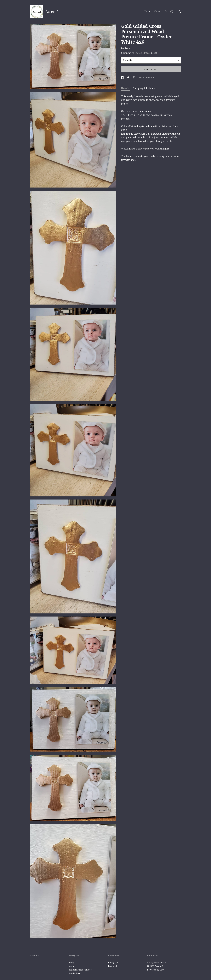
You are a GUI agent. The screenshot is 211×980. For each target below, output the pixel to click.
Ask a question (146, 78)
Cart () (169, 11)
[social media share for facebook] (123, 78)
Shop (147, 11)
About (157, 11)
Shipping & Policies (144, 88)
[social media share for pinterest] (135, 78)
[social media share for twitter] (129, 78)
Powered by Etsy (155, 970)
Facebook (113, 966)
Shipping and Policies (80, 970)
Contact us (75, 973)
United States (142, 53)
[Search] (180, 12)
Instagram (113, 963)
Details (126, 88)
